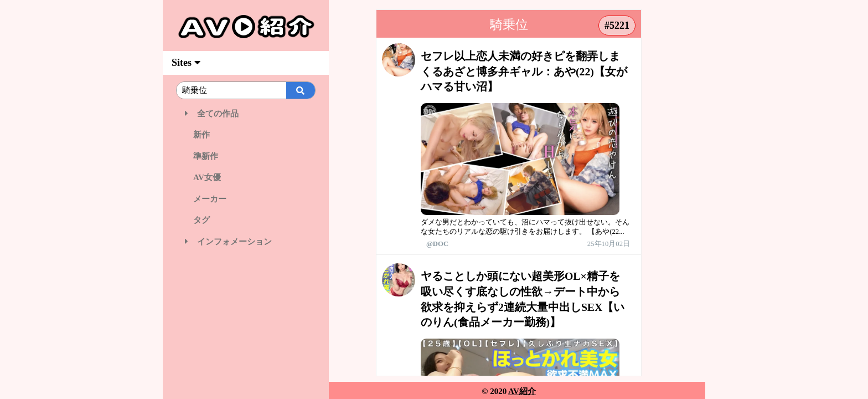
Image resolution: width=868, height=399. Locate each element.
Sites (186, 63)
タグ (197, 220)
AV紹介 (522, 391)
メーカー (206, 199)
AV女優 (203, 177)
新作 (197, 135)
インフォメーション (228, 242)
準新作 (201, 156)
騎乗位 (509, 25)
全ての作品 (212, 114)
